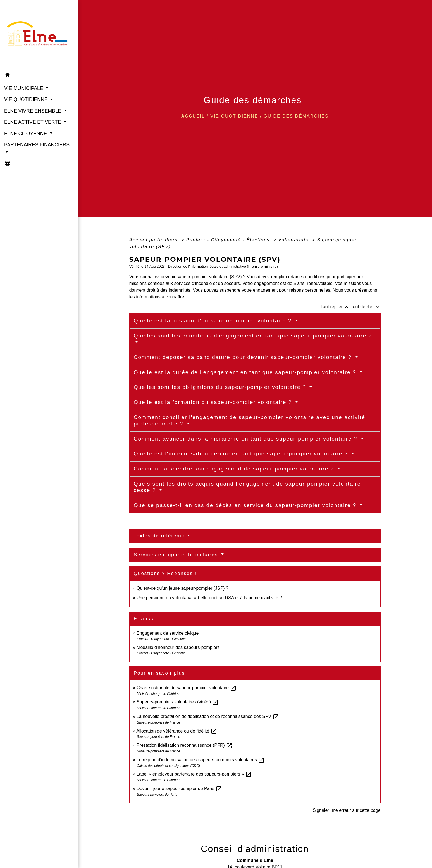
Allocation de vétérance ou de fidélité (177, 731)
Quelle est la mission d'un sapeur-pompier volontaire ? (214, 321)
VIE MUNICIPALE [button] (24, 88)
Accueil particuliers (154, 240)
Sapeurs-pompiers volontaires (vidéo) (178, 702)
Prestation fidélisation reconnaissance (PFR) (185, 745)
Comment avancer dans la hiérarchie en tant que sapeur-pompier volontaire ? (247, 439)
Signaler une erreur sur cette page (347, 810)
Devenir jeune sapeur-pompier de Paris (179, 789)
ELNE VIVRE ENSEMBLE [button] (33, 111)
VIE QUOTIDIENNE (234, 116)
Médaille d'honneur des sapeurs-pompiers (178, 647)
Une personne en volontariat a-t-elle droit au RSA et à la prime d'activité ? (209, 598)
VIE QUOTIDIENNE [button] (27, 99)
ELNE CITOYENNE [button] (26, 134)
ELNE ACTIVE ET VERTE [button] (33, 122)
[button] (39, 76)
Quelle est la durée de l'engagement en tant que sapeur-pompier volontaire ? (246, 372)
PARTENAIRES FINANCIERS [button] (37, 145)
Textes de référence (160, 536)
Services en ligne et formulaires (177, 555)
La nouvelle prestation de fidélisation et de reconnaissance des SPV (208, 716)
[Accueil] (39, 35)
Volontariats (294, 240)
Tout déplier (366, 307)
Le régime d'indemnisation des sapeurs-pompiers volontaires (201, 760)
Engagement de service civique (168, 633)
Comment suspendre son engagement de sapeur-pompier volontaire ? (235, 469)
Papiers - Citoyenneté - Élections (229, 240)
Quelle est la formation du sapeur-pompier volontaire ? (214, 402)
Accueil (193, 116)
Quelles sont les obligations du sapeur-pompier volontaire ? (221, 387)
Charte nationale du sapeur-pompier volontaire (187, 688)
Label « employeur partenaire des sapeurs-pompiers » (194, 774)
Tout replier (336, 307)
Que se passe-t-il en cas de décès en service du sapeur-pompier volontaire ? (246, 505)
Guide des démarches (296, 116)
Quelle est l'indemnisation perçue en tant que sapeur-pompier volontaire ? (242, 454)
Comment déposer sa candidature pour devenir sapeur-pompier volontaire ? (244, 357)
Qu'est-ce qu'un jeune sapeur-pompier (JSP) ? (182, 588)
